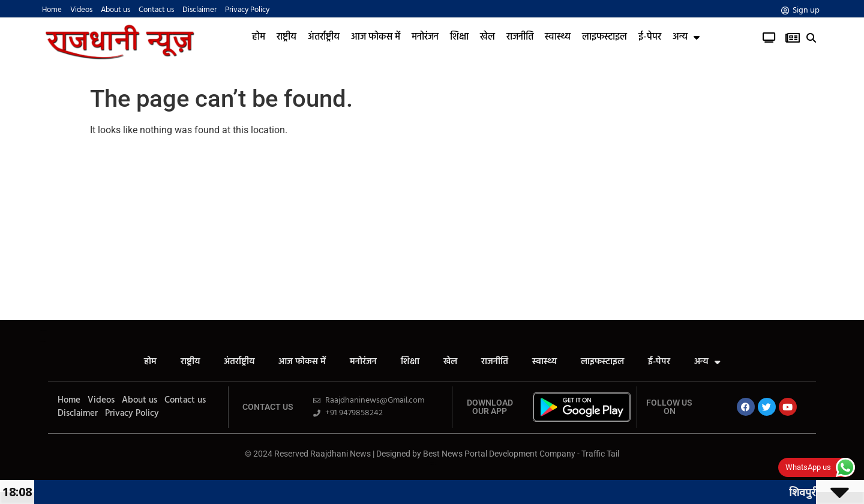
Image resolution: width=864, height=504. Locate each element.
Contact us (156, 10)
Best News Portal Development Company (499, 454)
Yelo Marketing (43, 341)
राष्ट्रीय (286, 37)
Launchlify (42, 342)
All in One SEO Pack (44, 330)
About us (115, 10)
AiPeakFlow (43, 340)
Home (52, 10)
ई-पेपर (650, 37)
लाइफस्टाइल (604, 37)
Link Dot (432, 465)
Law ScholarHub (432, 463)
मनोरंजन (425, 37)
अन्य (686, 37)
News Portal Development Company (432, 464)
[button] (811, 38)
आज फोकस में (376, 37)
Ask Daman (432, 462)
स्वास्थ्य (558, 37)
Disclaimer (199, 10)
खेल (487, 37)
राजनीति (520, 37)
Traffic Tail (600, 454)
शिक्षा (459, 37)
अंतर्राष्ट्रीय (324, 37)
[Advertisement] (432, 230)
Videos (81, 10)
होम (259, 37)
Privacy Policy (247, 10)
